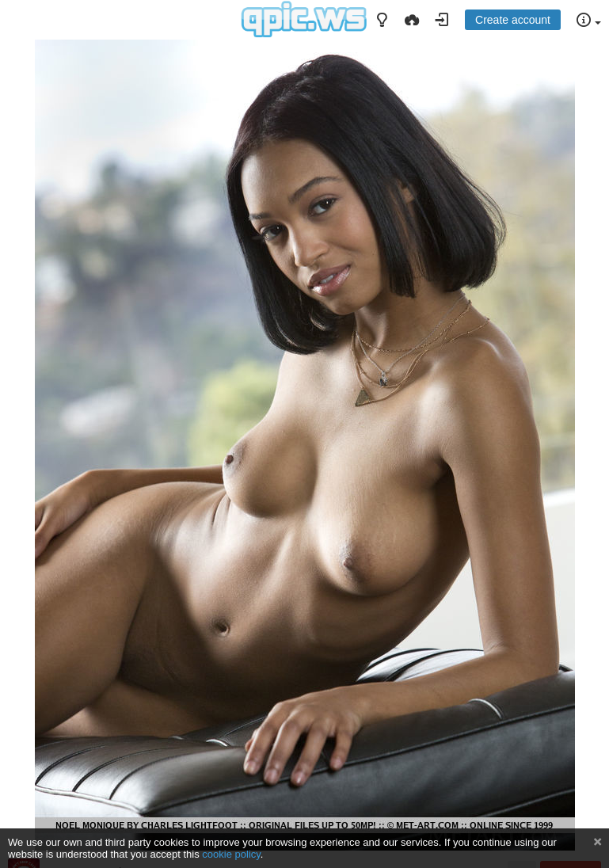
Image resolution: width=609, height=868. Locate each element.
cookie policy (231, 854)
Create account (513, 20)
